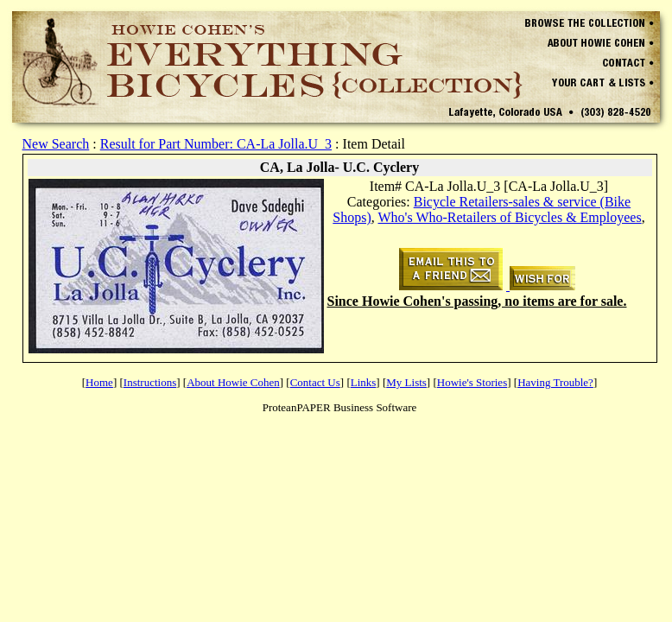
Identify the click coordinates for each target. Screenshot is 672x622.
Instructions (150, 382)
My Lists (406, 382)
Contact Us (315, 382)
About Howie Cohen (233, 382)
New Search (56, 144)
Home (99, 382)
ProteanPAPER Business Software (340, 407)
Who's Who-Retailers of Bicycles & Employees (509, 217)
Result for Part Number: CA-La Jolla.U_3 (216, 144)
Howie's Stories (472, 382)
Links (364, 382)
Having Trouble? (555, 382)
